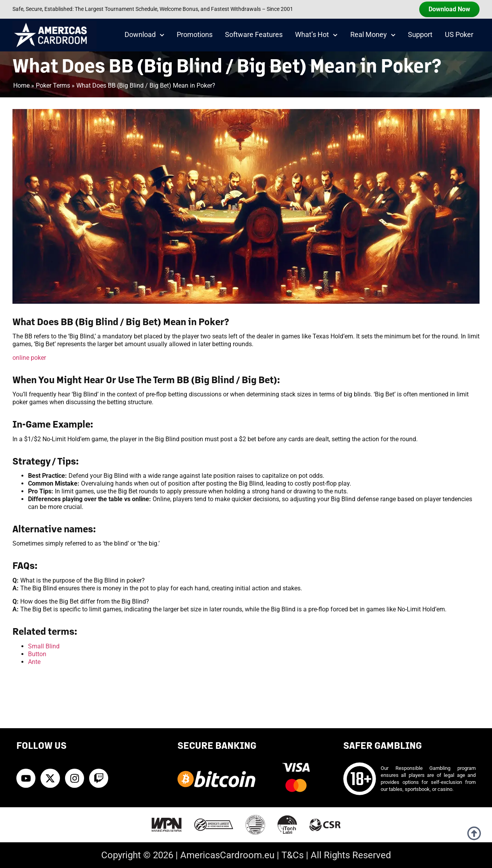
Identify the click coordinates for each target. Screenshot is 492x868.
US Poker (459, 35)
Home (21, 85)
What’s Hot (316, 35)
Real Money (373, 35)
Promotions (195, 35)
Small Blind (44, 646)
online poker (29, 358)
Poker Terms (53, 85)
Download (144, 35)
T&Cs (293, 855)
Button (37, 654)
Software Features (254, 35)
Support (420, 35)
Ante (34, 662)
